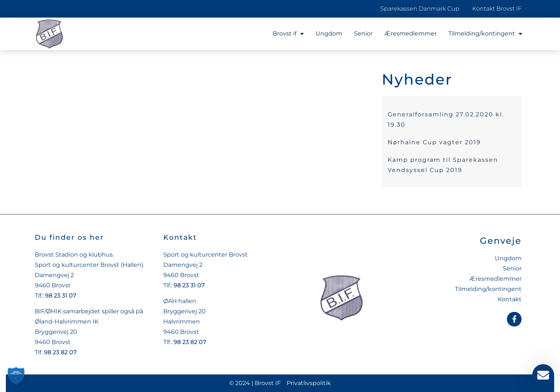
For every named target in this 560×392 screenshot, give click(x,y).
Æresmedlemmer (410, 33)
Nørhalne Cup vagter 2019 (434, 142)
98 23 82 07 (60, 352)
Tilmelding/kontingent (485, 34)
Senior (363, 33)
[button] (16, 376)
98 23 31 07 (61, 296)
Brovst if (288, 34)
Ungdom (329, 33)
